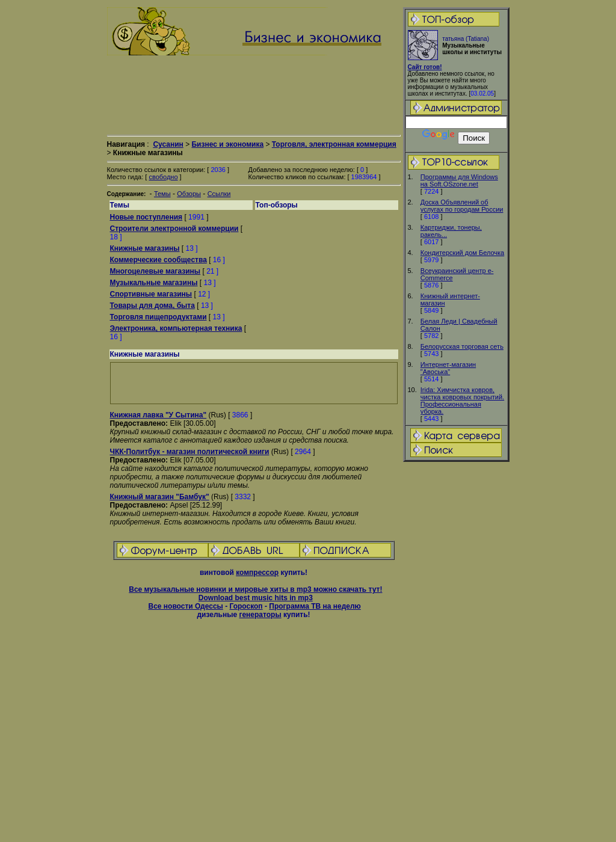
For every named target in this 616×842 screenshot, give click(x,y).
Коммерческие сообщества (159, 260)
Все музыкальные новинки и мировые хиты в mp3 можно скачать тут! (255, 589)
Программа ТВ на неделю (315, 606)
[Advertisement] (456, 653)
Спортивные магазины (151, 294)
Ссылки (219, 194)
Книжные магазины (145, 248)
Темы (162, 194)
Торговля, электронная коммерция (334, 144)
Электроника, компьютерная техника (176, 328)
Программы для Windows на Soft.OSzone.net (459, 180)
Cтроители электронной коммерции (174, 229)
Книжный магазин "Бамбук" (160, 497)
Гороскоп (246, 606)
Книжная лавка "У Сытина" (159, 415)
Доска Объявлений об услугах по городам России (462, 206)
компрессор (257, 573)
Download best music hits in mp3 (256, 598)
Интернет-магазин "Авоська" (448, 368)
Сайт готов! (425, 67)
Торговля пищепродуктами (159, 317)
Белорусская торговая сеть (462, 346)
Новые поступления (146, 217)
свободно (163, 177)
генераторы (260, 615)
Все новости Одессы (185, 606)
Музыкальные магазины (154, 283)
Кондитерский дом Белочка (462, 253)
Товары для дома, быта (152, 306)
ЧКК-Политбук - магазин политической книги (190, 452)
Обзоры (189, 194)
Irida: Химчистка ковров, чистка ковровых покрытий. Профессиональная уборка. (462, 401)
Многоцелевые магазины (156, 271)
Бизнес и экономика (227, 144)
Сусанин (168, 144)
